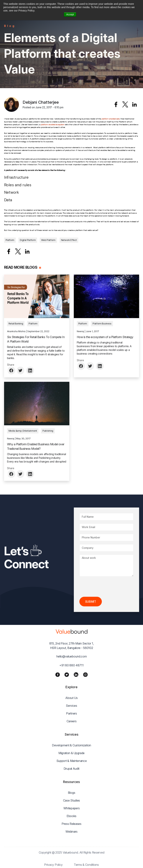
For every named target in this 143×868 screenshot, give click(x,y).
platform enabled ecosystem (53, 124)
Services (71, 706)
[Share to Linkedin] (134, 104)
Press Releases (71, 824)
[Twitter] (67, 675)
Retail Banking (16, 324)
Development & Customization (71, 745)
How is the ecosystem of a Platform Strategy (105, 337)
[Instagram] (85, 675)
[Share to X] (125, 104)
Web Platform (48, 240)
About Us (71, 698)
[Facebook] (58, 675)
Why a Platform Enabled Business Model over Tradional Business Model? (36, 446)
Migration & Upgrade (71, 753)
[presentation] (108, 587)
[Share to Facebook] (116, 104)
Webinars (71, 832)
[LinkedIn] (76, 675)
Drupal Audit (71, 769)
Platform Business (102, 324)
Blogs (72, 793)
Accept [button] (70, 14)
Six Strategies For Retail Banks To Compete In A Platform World (36, 339)
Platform (10, 240)
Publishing (48, 431)
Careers (72, 721)
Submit (91, 602)
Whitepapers (72, 808)
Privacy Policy (53, 865)
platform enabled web (110, 119)
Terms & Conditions (86, 865)
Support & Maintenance (72, 761)
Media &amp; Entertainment (23, 431)
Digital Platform (28, 240)
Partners (71, 713)
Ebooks (71, 816)
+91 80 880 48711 (71, 665)
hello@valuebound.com (72, 656)
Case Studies (71, 800)
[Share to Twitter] (21, 370)
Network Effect (69, 240)
